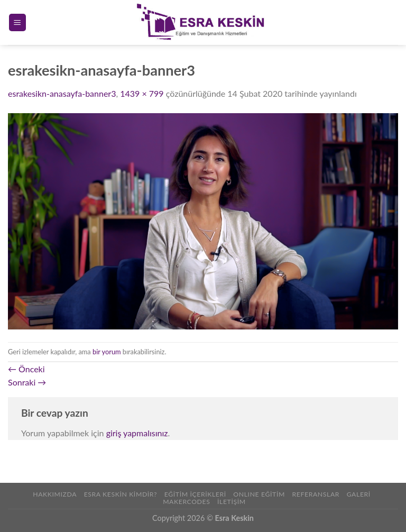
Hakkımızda (55, 494)
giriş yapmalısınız (137, 433)
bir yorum (107, 352)
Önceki (26, 369)
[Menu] (18, 22)
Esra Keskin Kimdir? (121, 494)
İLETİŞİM (232, 502)
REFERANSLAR (316, 494)
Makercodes (186, 502)
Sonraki (27, 382)
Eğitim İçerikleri (195, 494)
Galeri (359, 494)
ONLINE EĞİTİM (259, 494)
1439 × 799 (142, 93)
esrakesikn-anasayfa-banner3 (62, 93)
